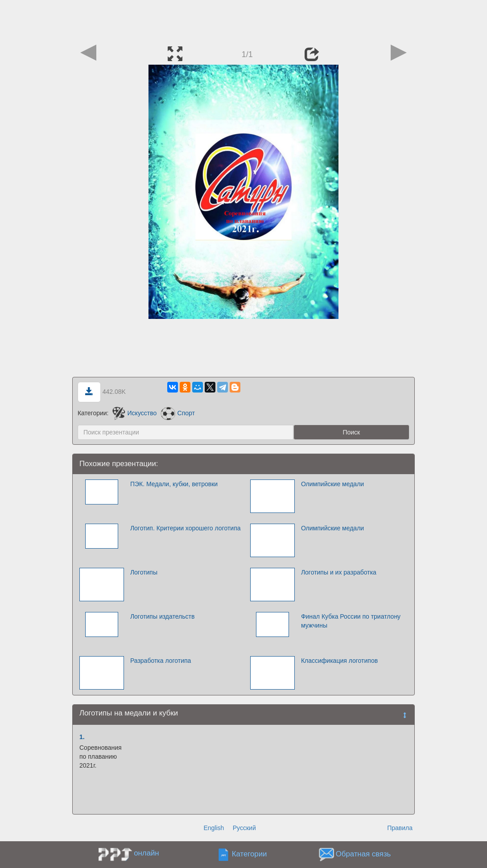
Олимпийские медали (332, 484)
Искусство (134, 413)
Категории (250, 854)
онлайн (146, 853)
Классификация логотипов (339, 661)
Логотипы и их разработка (339, 572)
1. (82, 737)
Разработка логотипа (161, 661)
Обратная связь (363, 854)
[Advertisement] (243, 20)
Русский (244, 828)
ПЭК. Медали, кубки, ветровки (174, 484)
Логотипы (144, 572)
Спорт (178, 413)
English (214, 828)
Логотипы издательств (162, 616)
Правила (400, 828)
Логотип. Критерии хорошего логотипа (186, 528)
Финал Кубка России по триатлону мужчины (351, 621)
